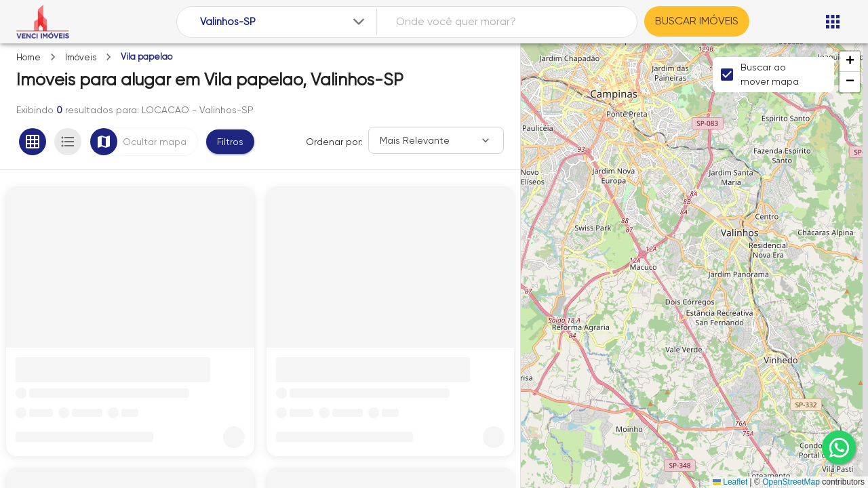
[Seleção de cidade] (284, 22)
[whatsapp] (839, 447)
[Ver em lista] (68, 142)
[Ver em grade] (33, 142)
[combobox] (284, 22)
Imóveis (81, 57)
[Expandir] (359, 22)
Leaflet (730, 482)
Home (28, 57)
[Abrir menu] (833, 22)
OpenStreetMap (791, 482)
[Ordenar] (436, 140)
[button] (850, 62)
